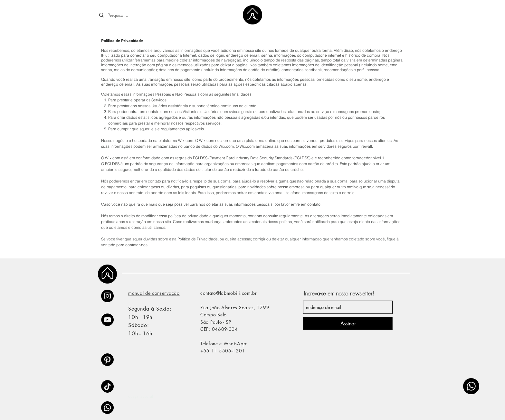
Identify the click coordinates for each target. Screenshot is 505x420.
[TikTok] (107, 386)
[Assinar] (348, 323)
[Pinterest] (107, 360)
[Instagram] (107, 296)
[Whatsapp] (471, 386)
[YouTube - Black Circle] (107, 320)
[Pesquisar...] (143, 15)
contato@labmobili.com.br (229, 293)
